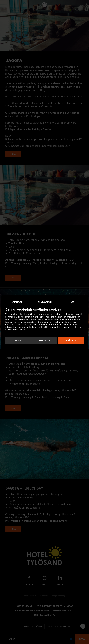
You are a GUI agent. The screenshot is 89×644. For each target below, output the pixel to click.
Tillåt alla (71, 340)
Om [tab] (72, 302)
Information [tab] (45, 302)
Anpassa (44, 340)
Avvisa (18, 340)
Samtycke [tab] (17, 302)
